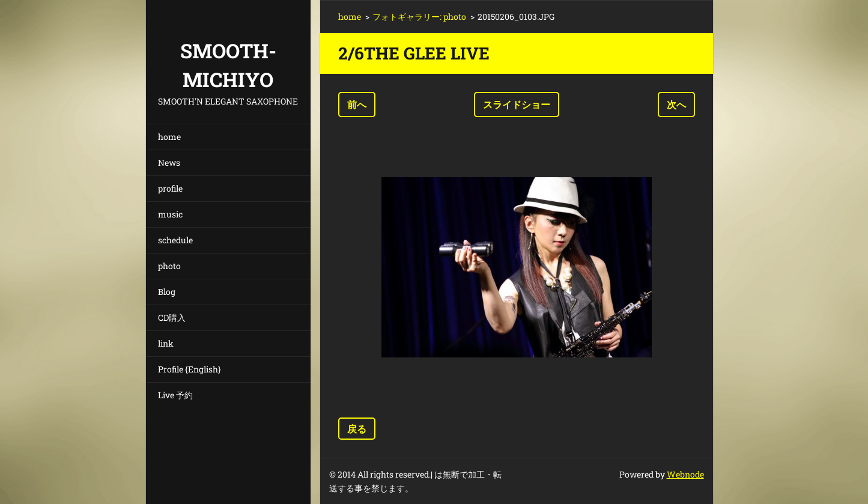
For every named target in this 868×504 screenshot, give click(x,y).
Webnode (685, 474)
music (170, 214)
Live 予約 (175, 395)
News (169, 162)
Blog (167, 292)
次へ (676, 104)
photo (169, 266)
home (169, 137)
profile (170, 188)
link (166, 343)
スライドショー (517, 104)
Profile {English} (190, 369)
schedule (175, 240)
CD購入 (172, 317)
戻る (357, 429)
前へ (357, 104)
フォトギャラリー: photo (419, 17)
